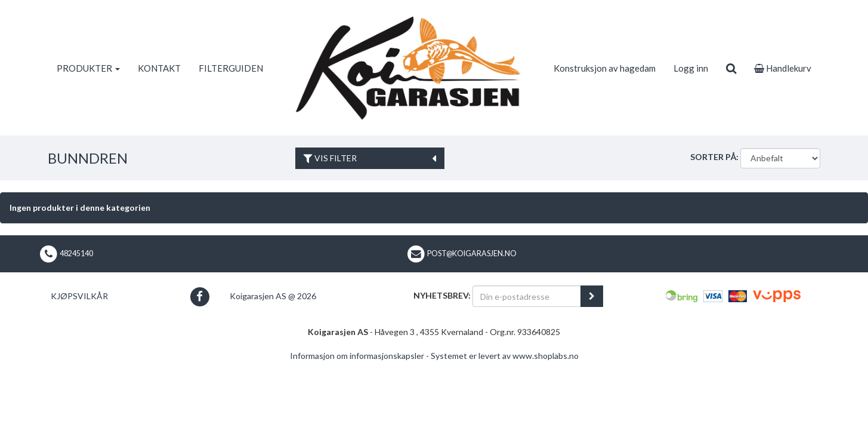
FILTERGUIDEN (231, 68)
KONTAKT (159, 68)
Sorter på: (714, 157)
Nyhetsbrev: (442, 295)
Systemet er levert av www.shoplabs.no (505, 356)
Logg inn (691, 68)
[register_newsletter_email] (592, 296)
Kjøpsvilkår (79, 296)
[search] (731, 68)
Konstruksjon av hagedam (605, 68)
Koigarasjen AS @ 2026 (273, 296)
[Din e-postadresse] (527, 296)
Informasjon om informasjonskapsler (357, 356)
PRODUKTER (88, 68)
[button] (200, 297)
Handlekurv (783, 68)
